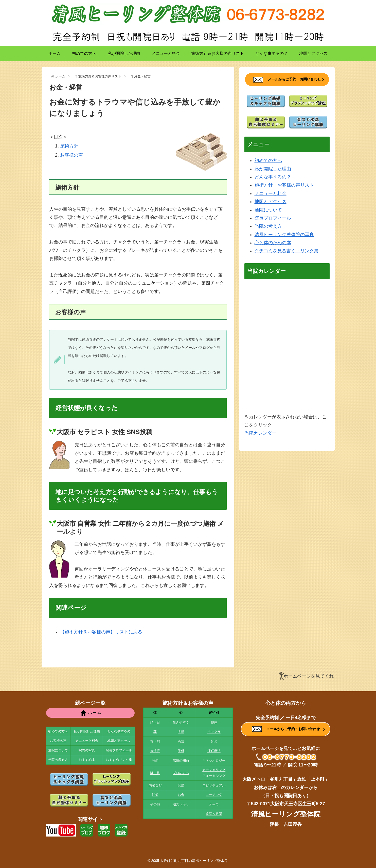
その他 (155, 804)
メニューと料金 (271, 193)
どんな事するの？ (273, 177)
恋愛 (181, 785)
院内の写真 (87, 750)
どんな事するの (119, 731)
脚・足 (155, 773)
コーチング (214, 795)
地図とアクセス (271, 202)
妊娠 (155, 795)
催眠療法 (214, 751)
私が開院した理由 (273, 169)
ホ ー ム (90, 713)
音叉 (214, 741)
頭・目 (155, 722)
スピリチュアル (214, 785)
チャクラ (214, 732)
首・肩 (155, 741)
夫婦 (181, 732)
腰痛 (155, 760)
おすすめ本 (87, 760)
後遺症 (155, 751)
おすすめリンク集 (119, 760)
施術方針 (69, 146)
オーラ (214, 804)
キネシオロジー (214, 760)
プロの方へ (181, 773)
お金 (181, 795)
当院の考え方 (268, 226)
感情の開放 (181, 760)
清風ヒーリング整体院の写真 (284, 235)
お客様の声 (71, 155)
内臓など (155, 785)
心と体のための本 (273, 243)
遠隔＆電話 (214, 814)
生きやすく (181, 722)
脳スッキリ (181, 804)
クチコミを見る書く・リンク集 (287, 251)
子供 (181, 751)
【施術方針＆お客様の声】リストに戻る (101, 632)
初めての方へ (268, 160)
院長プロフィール (273, 218)
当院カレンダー (260, 433)
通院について (268, 210)
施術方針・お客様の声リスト (284, 185)
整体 (214, 722)
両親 (181, 741)
